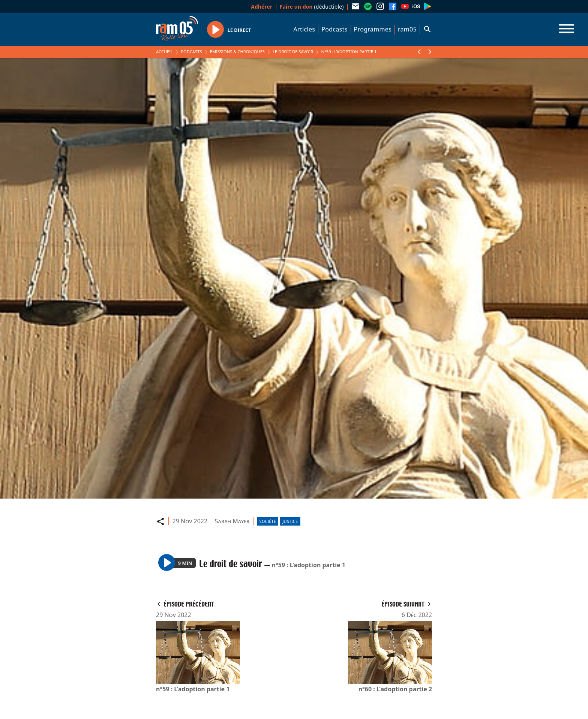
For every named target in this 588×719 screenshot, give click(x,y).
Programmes (373, 29)
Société (268, 521)
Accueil (164, 52)
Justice (290, 521)
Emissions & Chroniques (237, 52)
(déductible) (312, 7)
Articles (304, 29)
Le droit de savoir (293, 52)
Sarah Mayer (232, 521)
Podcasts (334, 29)
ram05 (407, 29)
